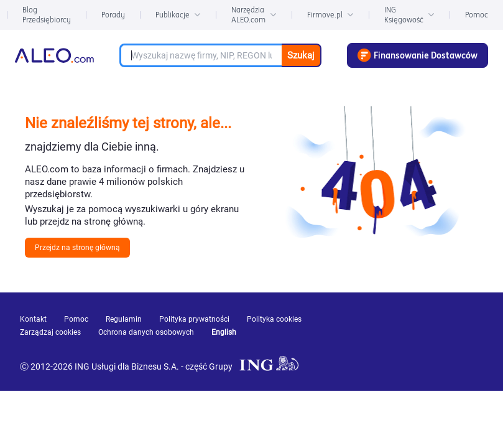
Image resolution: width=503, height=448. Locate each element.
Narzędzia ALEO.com (254, 15)
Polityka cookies (274, 319)
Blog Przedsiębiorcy (47, 15)
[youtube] (371, 337)
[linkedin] (418, 337)
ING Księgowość (409, 15)
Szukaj (301, 55)
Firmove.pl (330, 15)
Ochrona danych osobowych (146, 332)
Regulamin (124, 319)
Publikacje (178, 15)
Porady (113, 15)
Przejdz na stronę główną (77, 248)
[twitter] (461, 337)
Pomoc (477, 15)
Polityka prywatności (194, 319)
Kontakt (33, 319)
